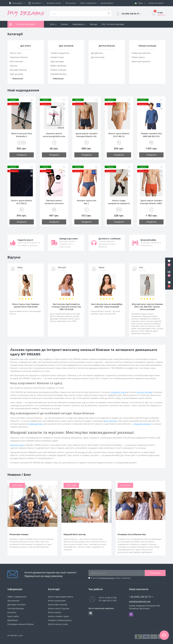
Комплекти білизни (19, 57)
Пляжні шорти (138, 57)
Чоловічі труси (57, 57)
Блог (53, 24)
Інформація (79, 24)
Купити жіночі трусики (59, 608)
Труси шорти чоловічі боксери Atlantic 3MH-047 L (151, 203)
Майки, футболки (58, 66)
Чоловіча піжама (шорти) (60, 620)
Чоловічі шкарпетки (60, 53)
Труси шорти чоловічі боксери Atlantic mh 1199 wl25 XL (86, 136)
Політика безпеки (107, 578)
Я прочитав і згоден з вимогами (111, 578)
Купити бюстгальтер (58, 605)
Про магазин (71, 3)
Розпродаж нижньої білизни (21, 624)
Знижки (65, 24)
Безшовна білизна (18, 70)
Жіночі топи (15, 53)
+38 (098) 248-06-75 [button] (141, 597)
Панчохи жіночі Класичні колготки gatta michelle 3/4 (54, 203)
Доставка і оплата (54, 3)
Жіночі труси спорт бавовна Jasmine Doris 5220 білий (26, 305)
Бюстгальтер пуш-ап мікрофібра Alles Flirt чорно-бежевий (107, 305)
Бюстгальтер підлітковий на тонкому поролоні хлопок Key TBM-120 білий (66, 307)
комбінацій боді (36, 424)
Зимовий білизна (58, 74)
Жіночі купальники (57, 601)
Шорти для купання (141, 61)
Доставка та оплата (16, 605)
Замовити (162, 15)
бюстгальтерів (110, 421)
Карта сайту (13, 616)
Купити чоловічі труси (58, 616)
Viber (131, 614)
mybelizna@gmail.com (140, 601)
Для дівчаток (97, 53)
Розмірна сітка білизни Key (132, 534)
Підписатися (155, 573)
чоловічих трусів (118, 392)
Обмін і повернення (88, 3)
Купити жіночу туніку (58, 624)
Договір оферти (107, 3)
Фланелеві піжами (19, 534)
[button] (169, 284)
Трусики (14, 66)
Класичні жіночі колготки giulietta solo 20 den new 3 (54, 136)
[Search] (109, 14)
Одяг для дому (16, 74)
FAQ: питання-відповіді (113, 24)
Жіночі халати (55, 612)
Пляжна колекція (58, 70)
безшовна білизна (142, 424)
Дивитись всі (16, 78)
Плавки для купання (141, 53)
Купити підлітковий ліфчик (61, 597)
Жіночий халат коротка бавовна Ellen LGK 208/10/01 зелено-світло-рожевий (147, 307)
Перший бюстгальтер (75, 534)
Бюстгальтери (16, 61)
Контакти (12, 612)
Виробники (13, 620)
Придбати (22, 155)
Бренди (94, 24)
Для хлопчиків (98, 57)
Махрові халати (17, 445)
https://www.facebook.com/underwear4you (91, 613)
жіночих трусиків (144, 392)
